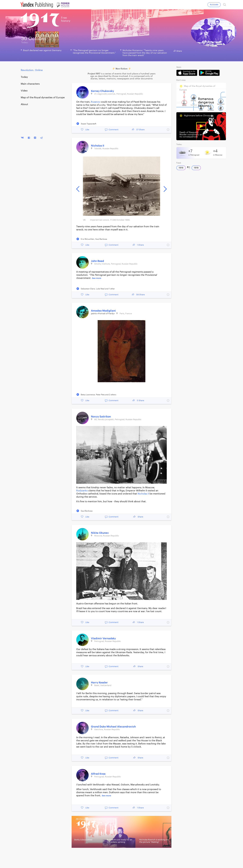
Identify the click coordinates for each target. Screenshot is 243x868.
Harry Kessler (99, 683)
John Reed (97, 261)
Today (24, 77)
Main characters (30, 84)
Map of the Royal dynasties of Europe (43, 97)
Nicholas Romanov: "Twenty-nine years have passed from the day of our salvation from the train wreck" (145, 53)
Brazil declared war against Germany (42, 50)
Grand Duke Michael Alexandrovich (113, 727)
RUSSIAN (214, 5)
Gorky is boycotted (83, 840)
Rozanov (95, 102)
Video (24, 91)
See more (97, 278)
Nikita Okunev (100, 533)
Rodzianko (82, 491)
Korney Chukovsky (102, 91)
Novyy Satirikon (101, 417)
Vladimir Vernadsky (103, 638)
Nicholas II (98, 146)
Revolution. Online (32, 70)
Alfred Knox (98, 774)
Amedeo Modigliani (103, 311)
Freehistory (66, 19)
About (24, 104)
